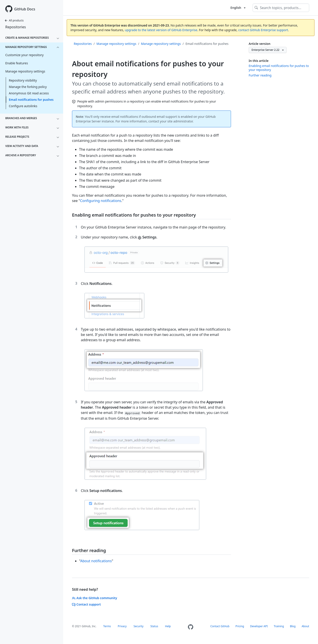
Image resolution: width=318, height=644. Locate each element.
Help (168, 626)
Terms (107, 626)
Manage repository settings (116, 44)
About (305, 626)
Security (139, 626)
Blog (293, 626)
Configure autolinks (23, 106)
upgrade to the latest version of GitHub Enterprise (161, 30)
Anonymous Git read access (29, 93)
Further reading (260, 75)
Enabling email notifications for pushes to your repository (279, 68)
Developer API (259, 626)
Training (279, 626)
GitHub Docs (25, 9)
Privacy (122, 626)
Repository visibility (23, 80)
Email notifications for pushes (31, 100)
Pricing (240, 626)
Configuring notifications (101, 201)
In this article (259, 61)
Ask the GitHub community (95, 598)
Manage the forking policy (28, 87)
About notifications (96, 561)
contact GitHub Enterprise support (263, 30)
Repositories (16, 27)
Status (154, 626)
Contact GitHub (220, 626)
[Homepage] (191, 627)
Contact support (86, 604)
